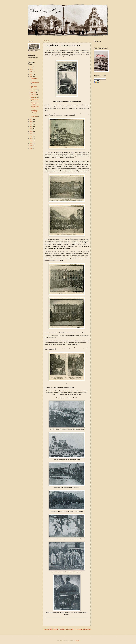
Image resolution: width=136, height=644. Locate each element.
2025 (31, 67)
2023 (31, 72)
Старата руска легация (35, 104)
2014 (31, 134)
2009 (31, 146)
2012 (31, 139)
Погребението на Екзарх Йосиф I (35, 112)
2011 (31, 141)
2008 (31, 148)
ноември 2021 (35, 79)
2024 (31, 69)
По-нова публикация (50, 629)
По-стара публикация (83, 629)
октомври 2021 (35, 82)
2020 (31, 119)
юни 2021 (34, 95)
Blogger (77, 641)
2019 (31, 122)
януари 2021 (35, 116)
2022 (31, 74)
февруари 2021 (35, 99)
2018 (31, 124)
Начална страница (66, 629)
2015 (31, 131)
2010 (31, 143)
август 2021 (34, 90)
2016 (31, 129)
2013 (31, 136)
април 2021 (34, 97)
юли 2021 (34, 92)
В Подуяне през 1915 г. (35, 107)
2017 (31, 126)
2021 (31, 77)
